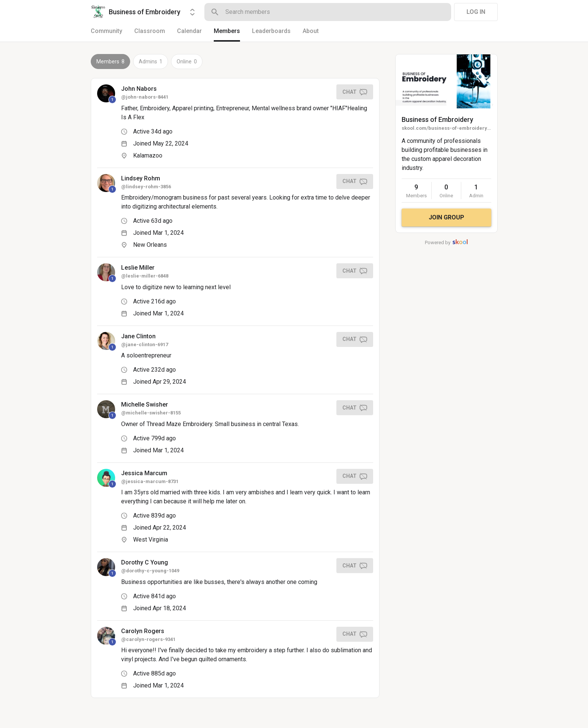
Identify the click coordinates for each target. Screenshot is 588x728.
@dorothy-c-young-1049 (150, 571)
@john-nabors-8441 (145, 97)
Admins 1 (151, 62)
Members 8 (110, 62)
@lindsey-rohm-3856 (146, 187)
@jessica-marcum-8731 (150, 481)
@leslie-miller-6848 (145, 276)
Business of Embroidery (437, 119)
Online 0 (187, 62)
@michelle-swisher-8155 (151, 413)
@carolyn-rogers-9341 (148, 639)
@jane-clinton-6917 (145, 344)
